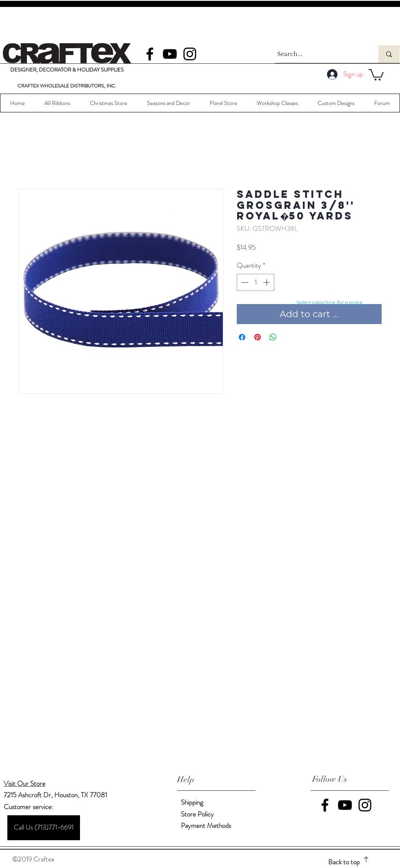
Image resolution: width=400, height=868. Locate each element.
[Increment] (267, 282)
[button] (376, 74)
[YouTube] (170, 54)
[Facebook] (150, 54)
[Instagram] (190, 54)
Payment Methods (207, 825)
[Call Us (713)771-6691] (44, 828)
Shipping (192, 802)
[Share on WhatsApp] (273, 337)
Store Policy (197, 814)
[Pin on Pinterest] (258, 337)
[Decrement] (244, 282)
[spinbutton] (256, 282)
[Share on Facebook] (242, 337)
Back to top (344, 862)
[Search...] (319, 54)
